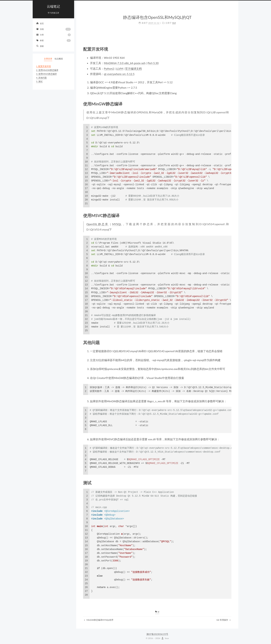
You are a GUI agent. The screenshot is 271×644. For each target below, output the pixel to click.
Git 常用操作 (223, 620)
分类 (53, 35)
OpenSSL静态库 (98, 224)
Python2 (109, 69)
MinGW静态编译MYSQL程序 (99, 620)
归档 (53, 29)
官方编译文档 (133, 69)
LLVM (120, 69)
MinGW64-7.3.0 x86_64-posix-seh (125, 63)
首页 (40, 23)
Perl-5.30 (153, 63)
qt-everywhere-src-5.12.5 (119, 74)
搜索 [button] (40, 46)
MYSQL (117, 224)
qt (157, 612)
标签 (53, 41)
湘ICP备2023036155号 (157, 634)
